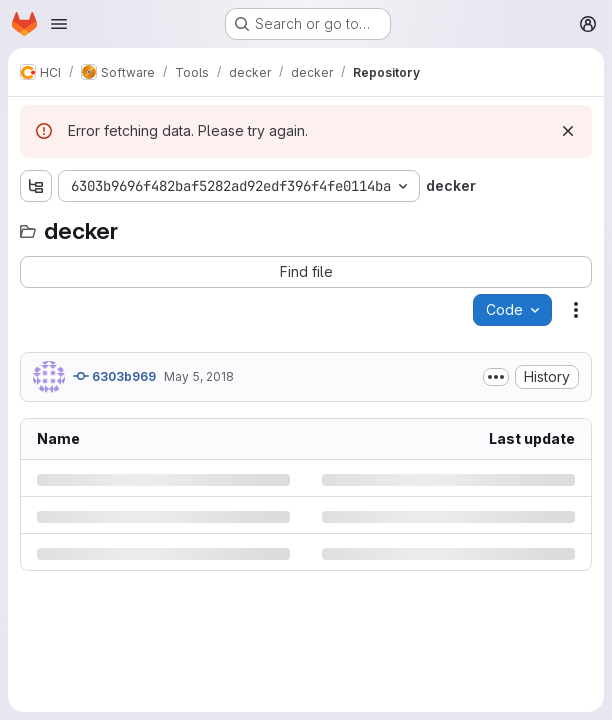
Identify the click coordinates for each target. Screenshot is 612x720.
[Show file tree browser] (36, 186)
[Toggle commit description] (496, 377)
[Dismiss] (568, 131)
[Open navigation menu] (59, 24)
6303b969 (114, 376)
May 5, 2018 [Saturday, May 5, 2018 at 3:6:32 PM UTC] (199, 376)
